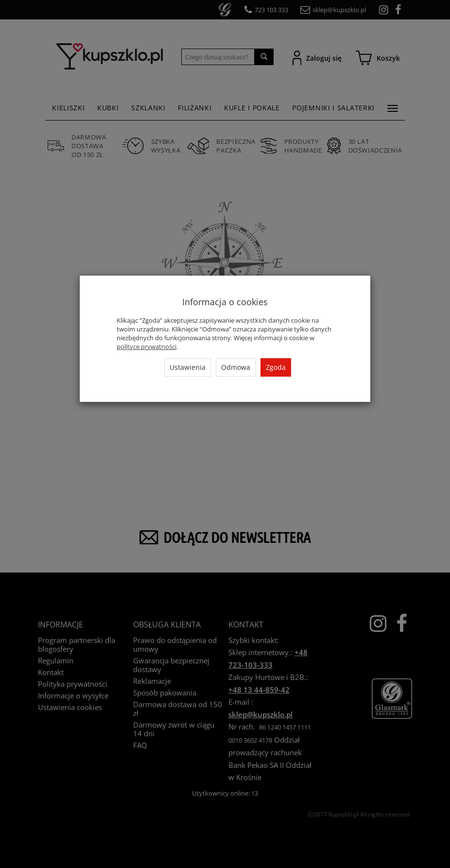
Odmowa (236, 367)
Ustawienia (188, 367)
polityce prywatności (147, 347)
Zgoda (276, 367)
